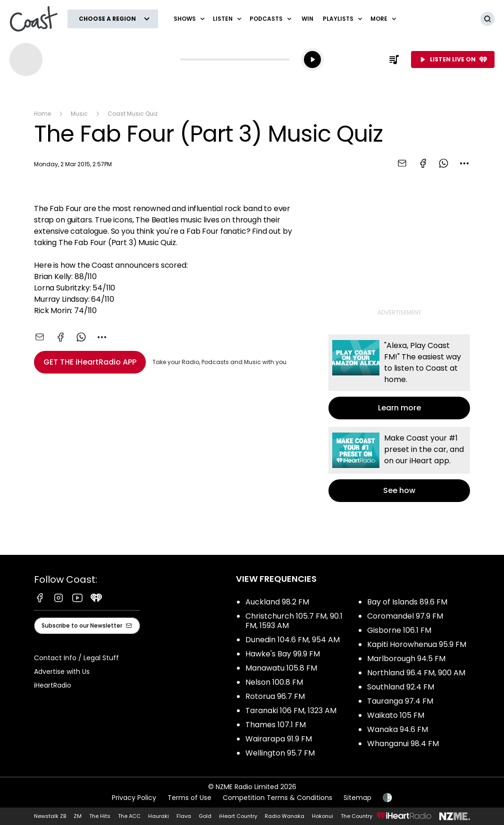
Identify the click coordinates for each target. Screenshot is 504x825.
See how (399, 464)
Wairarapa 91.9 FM (279, 739)
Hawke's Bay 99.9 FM (283, 654)
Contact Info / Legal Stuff (76, 658)
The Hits (100, 816)
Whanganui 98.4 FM (403, 744)
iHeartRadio (53, 685)
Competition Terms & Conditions (277, 798)
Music (79, 114)
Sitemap (357, 798)
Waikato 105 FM (396, 715)
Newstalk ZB (50, 816)
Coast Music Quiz (133, 114)
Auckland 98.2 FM (277, 602)
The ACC (129, 816)
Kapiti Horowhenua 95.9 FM (417, 644)
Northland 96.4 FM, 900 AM (416, 673)
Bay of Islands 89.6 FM (407, 602)
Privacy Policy (134, 798)
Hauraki (159, 816)
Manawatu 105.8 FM (281, 668)
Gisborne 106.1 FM (399, 630)
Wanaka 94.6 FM (398, 729)
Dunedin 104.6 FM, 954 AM (293, 640)
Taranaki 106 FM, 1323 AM (291, 710)
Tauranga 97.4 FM (400, 701)
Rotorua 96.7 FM (275, 696)
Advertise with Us (62, 672)
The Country (357, 816)
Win (307, 19)
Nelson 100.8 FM (274, 682)
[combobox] (464, 163)
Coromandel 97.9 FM (405, 616)
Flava (184, 816)
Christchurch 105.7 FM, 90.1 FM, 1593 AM (294, 621)
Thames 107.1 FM (276, 725)
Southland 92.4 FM (401, 687)
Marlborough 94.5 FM (406, 659)
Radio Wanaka (285, 816)
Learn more (399, 377)
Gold (205, 816)
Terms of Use (189, 798)
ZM (78, 816)
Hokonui (323, 816)
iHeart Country (238, 816)
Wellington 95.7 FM (280, 753)
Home (42, 114)
